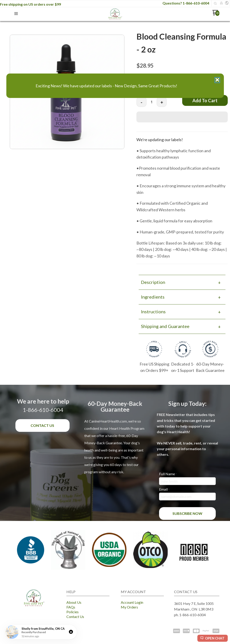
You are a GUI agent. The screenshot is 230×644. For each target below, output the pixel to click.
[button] (71, 632)
